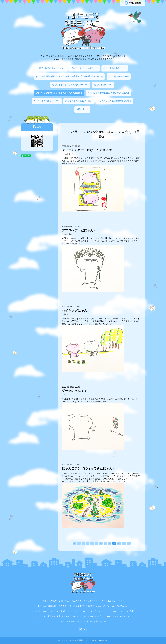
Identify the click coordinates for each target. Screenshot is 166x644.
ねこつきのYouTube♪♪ (119, 76)
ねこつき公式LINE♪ (103, 85)
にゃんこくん (67, 234)
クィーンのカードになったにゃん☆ (87, 150)
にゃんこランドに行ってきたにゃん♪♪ (89, 468)
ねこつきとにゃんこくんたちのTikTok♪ (70, 85)
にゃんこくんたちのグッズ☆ (79, 101)
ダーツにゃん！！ (74, 391)
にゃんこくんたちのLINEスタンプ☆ (114, 101)
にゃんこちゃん (68, 154)
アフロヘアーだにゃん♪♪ (79, 230)
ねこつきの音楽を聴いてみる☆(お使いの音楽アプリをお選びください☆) (70, 76)
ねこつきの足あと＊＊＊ (115, 68)
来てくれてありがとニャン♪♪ (52, 68)
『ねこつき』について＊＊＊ (84, 68)
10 (119, 543)
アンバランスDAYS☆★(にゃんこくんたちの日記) (59, 93)
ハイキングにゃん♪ (75, 311)
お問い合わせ (133, 3)
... (124, 543)
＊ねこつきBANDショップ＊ (47, 101)
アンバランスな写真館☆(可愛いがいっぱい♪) (108, 93)
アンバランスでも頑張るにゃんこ (77, 640)
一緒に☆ (65, 314)
